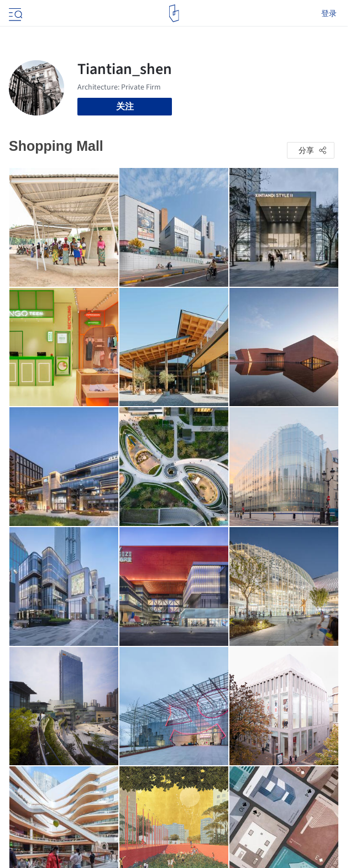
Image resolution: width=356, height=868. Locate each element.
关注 (125, 106)
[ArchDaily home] (174, 13)
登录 (329, 13)
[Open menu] (14, 13)
